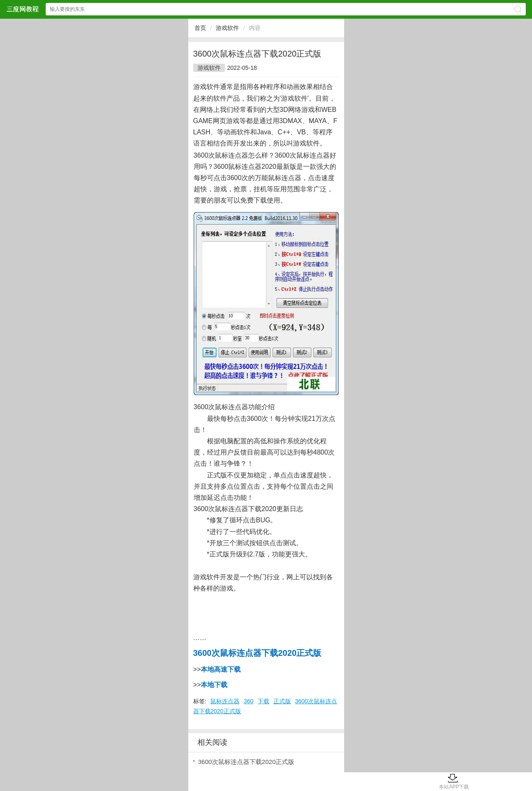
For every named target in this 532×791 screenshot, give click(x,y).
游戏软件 (227, 28)
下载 (264, 701)
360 (248, 701)
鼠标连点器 (225, 701)
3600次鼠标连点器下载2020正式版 (246, 762)
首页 (200, 28)
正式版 (282, 701)
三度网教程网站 (22, 9)
